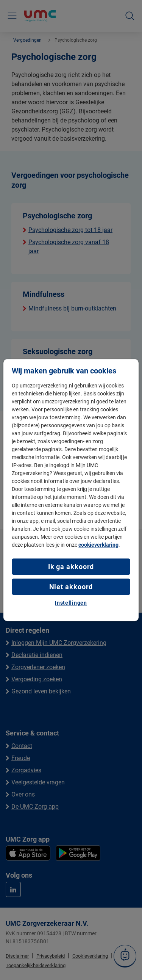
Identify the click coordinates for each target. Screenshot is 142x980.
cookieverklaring (98, 545)
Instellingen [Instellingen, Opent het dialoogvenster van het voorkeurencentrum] (71, 603)
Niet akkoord (71, 587)
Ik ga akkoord (71, 567)
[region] (71, 490)
